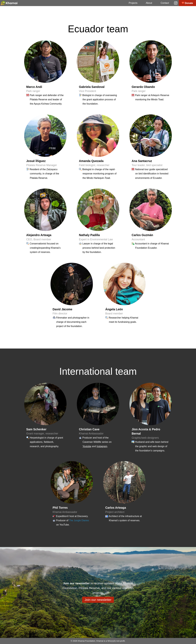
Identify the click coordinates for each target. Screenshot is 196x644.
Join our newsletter (98, 600)
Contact (165, 3)
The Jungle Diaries (79, 520)
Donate (187, 3)
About (149, 3)
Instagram (102, 446)
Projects (133, 3)
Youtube (87, 446)
